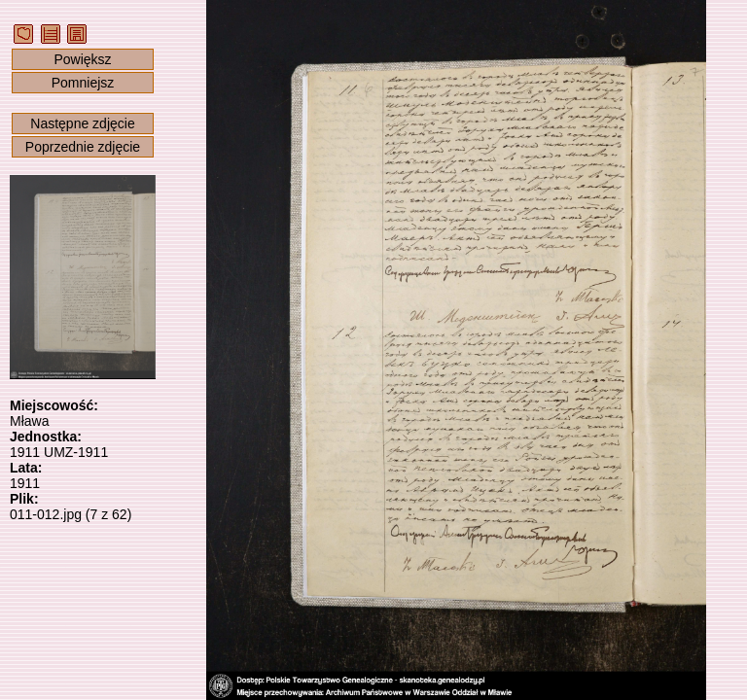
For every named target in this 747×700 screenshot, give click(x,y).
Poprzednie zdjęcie (83, 147)
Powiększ (82, 59)
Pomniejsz (83, 83)
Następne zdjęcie (82, 123)
